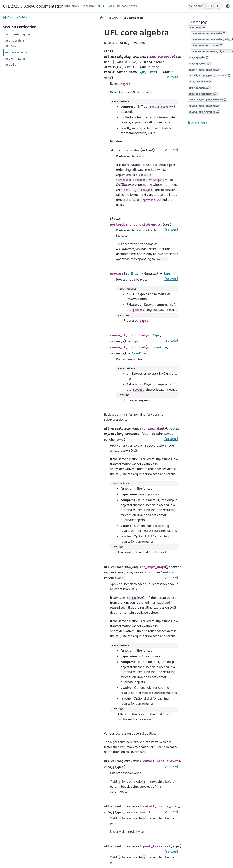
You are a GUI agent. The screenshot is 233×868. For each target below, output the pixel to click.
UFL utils (10, 65)
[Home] (65, 18)
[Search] (205, 6)
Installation (71, 6)
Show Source (197, 123)
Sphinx (29, 863)
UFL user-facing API (17, 34)
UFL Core (11, 46)
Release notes (127, 6)
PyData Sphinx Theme (204, 859)
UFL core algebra (16, 52)
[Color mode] (228, 6)
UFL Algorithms (15, 40)
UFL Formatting (15, 58)
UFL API (109, 6)
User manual (91, 6)
